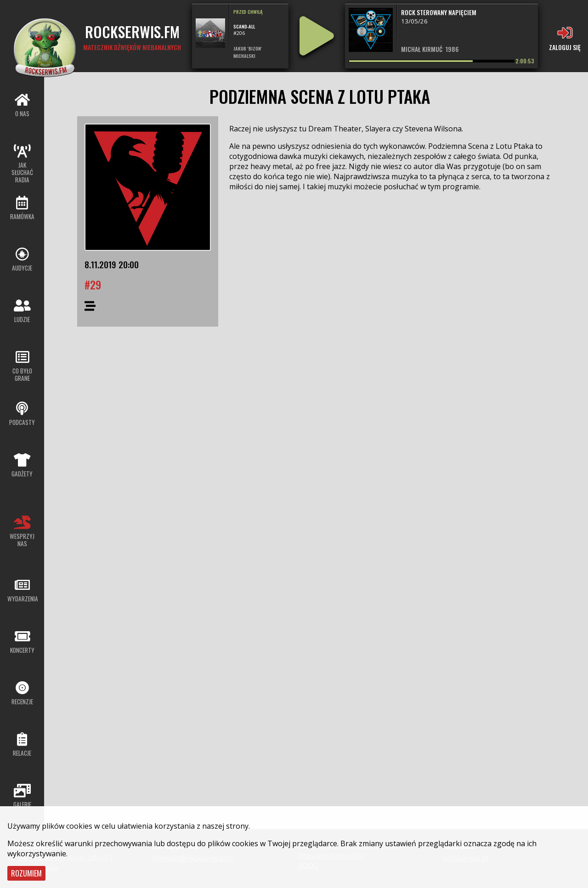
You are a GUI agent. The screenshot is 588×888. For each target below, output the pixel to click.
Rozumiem (26, 873)
